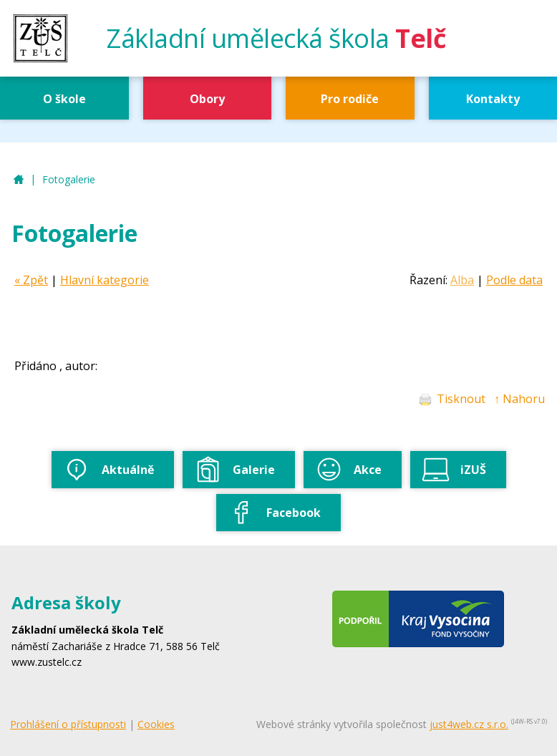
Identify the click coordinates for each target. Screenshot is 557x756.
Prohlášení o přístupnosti (68, 724)
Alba (462, 280)
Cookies (156, 724)
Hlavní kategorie (105, 280)
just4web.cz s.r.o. (469, 724)
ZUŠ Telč (19, 180)
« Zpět (31, 280)
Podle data (514, 280)
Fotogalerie (69, 179)
